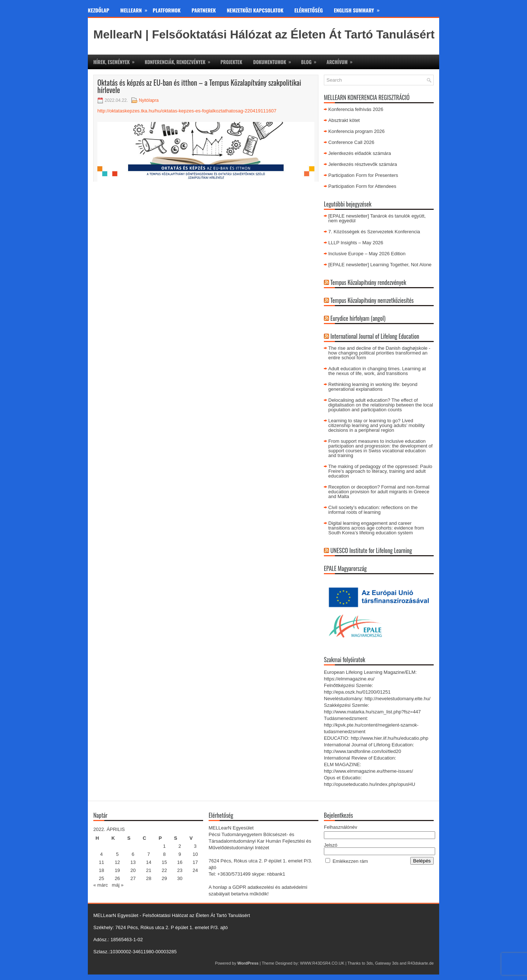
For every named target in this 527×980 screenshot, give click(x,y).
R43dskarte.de (421, 963)
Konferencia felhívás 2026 (356, 109)
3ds (370, 963)
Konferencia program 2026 (356, 131)
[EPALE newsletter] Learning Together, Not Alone (380, 265)
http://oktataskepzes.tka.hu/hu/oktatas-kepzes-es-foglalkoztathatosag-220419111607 (187, 111)
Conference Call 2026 (351, 142)
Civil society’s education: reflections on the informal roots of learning (373, 510)
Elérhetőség (309, 10)
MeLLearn (137, 9)
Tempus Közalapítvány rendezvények (368, 282)
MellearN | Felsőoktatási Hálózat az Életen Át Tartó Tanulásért (264, 34)
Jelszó (331, 845)
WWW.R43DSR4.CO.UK (322, 963)
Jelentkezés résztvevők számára (363, 164)
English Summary (359, 9)
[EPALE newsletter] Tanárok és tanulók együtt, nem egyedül (377, 218)
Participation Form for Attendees (362, 186)
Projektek (231, 62)
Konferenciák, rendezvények (180, 60)
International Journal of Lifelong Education (375, 336)
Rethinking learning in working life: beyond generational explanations (373, 387)
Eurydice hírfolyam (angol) (358, 318)
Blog (311, 60)
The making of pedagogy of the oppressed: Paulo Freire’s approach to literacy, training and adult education (380, 471)
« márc (101, 885)
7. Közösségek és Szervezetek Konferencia (374, 232)
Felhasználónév (341, 827)
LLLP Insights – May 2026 (356, 243)
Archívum (342, 60)
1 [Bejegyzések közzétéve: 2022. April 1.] (164, 846)
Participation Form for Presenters (363, 175)
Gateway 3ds (387, 963)
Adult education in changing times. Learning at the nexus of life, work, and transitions (377, 371)
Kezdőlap (99, 10)
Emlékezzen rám (350, 861)
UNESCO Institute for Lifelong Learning (371, 550)
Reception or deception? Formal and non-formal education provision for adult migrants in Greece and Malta (379, 492)
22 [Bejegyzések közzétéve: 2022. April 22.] (164, 870)
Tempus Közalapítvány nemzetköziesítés (372, 300)
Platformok (167, 10)
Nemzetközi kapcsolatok (255, 10)
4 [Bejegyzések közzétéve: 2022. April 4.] (102, 854)
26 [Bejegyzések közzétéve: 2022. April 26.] (117, 878)
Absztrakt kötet (344, 120)
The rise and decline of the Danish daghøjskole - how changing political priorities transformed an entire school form (379, 353)
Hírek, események (116, 60)
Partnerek (204, 10)
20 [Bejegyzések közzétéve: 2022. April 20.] (133, 870)
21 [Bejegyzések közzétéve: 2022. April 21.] (149, 870)
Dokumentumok (274, 60)
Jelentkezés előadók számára (360, 153)
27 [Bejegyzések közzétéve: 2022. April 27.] (133, 878)
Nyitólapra (149, 100)
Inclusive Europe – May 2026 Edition (367, 254)
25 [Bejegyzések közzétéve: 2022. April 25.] (101, 878)
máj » (118, 885)
